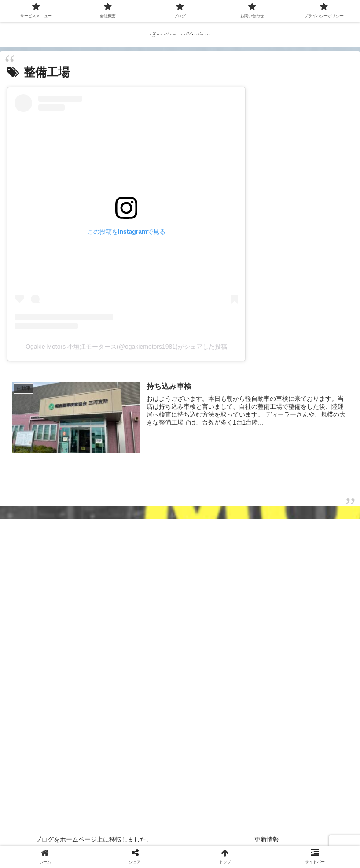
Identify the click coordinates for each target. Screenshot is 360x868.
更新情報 (267, 839)
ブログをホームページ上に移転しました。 (94, 839)
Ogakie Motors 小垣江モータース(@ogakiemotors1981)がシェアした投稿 (126, 347)
